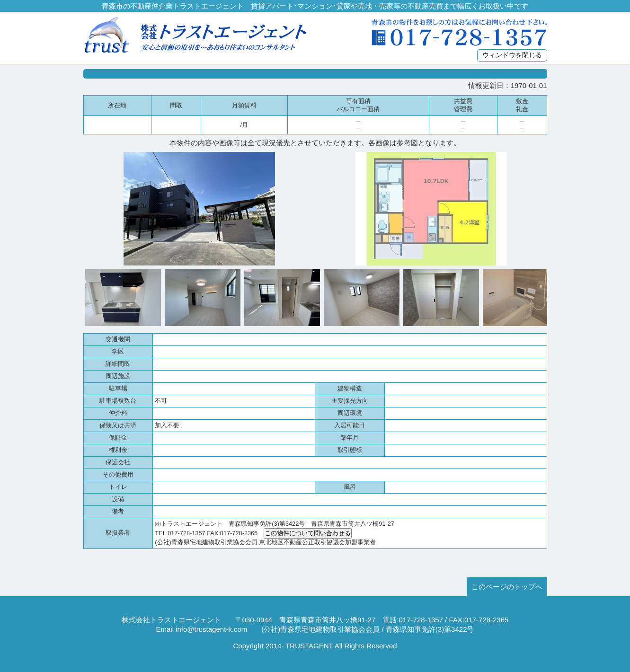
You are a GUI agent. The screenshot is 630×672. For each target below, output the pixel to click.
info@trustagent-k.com (211, 629)
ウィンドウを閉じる (512, 55)
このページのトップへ (507, 587)
